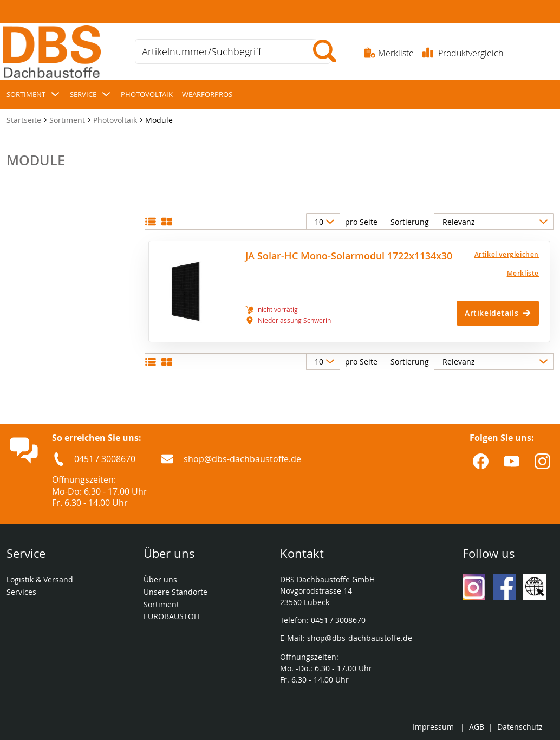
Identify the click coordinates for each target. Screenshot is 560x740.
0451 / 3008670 (105, 459)
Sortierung (410, 222)
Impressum (433, 727)
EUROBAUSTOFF (172, 616)
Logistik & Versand (40, 579)
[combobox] (233, 51)
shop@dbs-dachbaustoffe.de (242, 459)
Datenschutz (520, 727)
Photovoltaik (116, 120)
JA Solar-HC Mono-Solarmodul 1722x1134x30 (349, 256)
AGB (477, 727)
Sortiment (68, 120)
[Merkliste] (490, 273)
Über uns (160, 579)
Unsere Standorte (177, 592)
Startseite (25, 120)
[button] (490, 254)
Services (22, 592)
